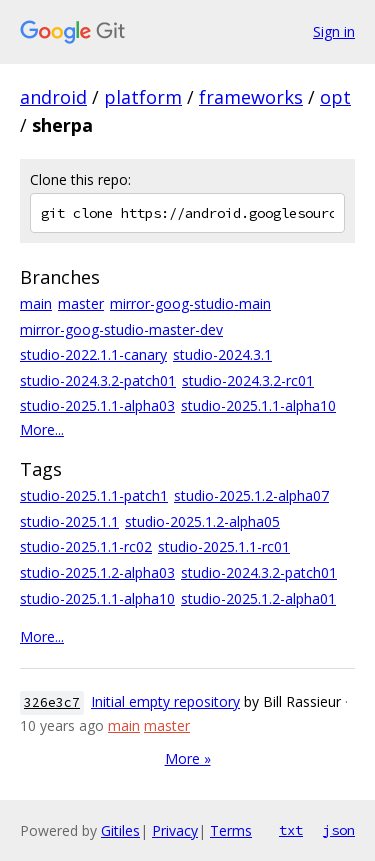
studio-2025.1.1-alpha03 (97, 405)
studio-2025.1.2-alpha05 (202, 521)
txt (291, 830)
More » (188, 758)
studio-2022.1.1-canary (93, 354)
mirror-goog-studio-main (190, 303)
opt (335, 97)
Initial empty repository (165, 701)
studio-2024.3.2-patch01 (98, 380)
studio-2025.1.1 (69, 521)
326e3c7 (52, 702)
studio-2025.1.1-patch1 (94, 495)
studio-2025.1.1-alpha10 (258, 405)
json (339, 830)
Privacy (175, 830)
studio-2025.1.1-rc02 (86, 546)
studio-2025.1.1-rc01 (224, 546)
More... (42, 429)
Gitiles (120, 830)
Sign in (334, 31)
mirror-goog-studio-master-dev (121, 329)
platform (143, 97)
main (36, 303)
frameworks (251, 97)
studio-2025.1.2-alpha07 (251, 495)
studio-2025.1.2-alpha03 (97, 572)
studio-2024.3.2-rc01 (248, 380)
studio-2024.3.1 (222, 354)
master (81, 303)
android (53, 97)
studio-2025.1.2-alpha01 (258, 598)
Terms (231, 830)
